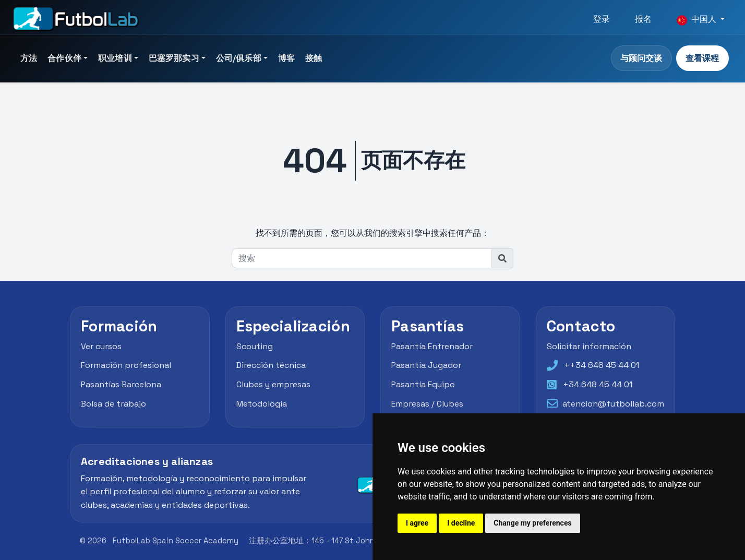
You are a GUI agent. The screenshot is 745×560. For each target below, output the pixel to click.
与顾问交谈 (641, 58)
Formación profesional (126, 365)
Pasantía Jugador (426, 365)
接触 (314, 58)
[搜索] (362, 258)
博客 (286, 58)
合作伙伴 (64, 58)
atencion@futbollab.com (613, 404)
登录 (602, 19)
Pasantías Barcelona (121, 384)
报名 (643, 19)
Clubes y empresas (273, 384)
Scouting (255, 346)
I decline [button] (461, 523)
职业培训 (115, 58)
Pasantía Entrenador (432, 346)
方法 (29, 58)
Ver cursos (101, 346)
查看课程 (702, 58)
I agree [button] (417, 523)
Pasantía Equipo (423, 384)
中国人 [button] (698, 19)
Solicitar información (589, 346)
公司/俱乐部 (239, 58)
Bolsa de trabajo (113, 404)
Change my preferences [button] (532, 523)
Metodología (262, 404)
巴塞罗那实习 (174, 58)
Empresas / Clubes (427, 404)
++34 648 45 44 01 (602, 365)
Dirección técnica (271, 365)
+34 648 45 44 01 (598, 384)
